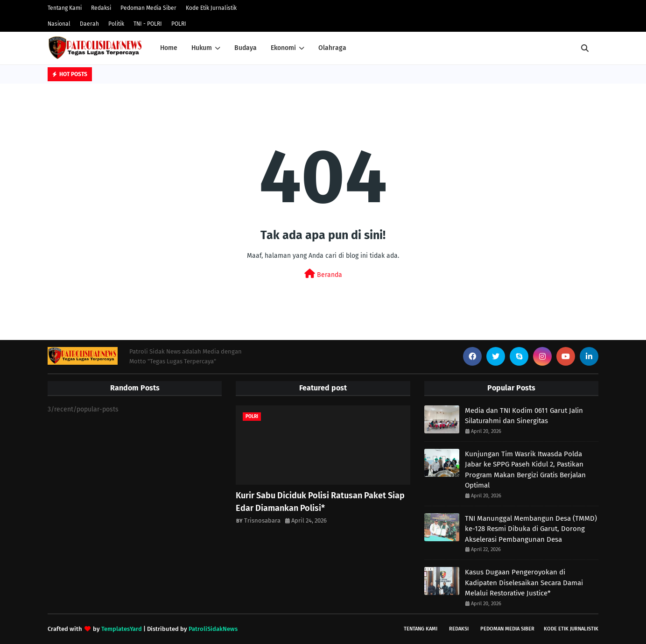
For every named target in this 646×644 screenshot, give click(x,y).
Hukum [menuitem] (202, 48)
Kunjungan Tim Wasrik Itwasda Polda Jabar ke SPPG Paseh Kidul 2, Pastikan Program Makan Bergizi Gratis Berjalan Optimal (525, 470)
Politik (116, 24)
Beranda (323, 274)
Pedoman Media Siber (148, 8)
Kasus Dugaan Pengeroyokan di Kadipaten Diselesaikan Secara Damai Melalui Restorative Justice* (524, 583)
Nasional (59, 24)
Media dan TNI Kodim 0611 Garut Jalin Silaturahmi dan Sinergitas (524, 416)
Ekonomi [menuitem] (283, 48)
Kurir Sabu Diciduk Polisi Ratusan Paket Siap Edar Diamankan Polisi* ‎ (320, 502)
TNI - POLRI (148, 24)
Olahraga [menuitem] (332, 48)
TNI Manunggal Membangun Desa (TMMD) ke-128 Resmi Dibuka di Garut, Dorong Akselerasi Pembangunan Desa (531, 529)
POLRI (179, 24)
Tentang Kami (65, 8)
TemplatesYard (122, 629)
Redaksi (101, 8)
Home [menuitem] (169, 48)
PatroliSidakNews (213, 629)
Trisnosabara (262, 520)
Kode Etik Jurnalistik (211, 8)
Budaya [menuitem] (246, 48)
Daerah (89, 24)
